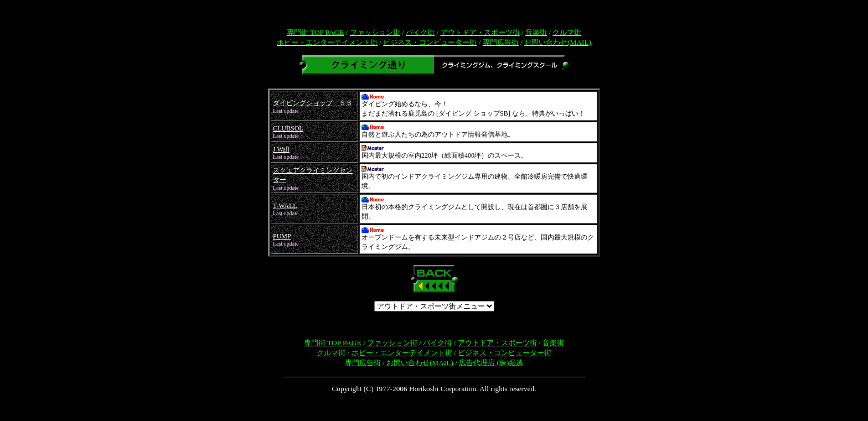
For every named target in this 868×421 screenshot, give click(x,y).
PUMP (282, 236)
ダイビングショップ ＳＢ (313, 103)
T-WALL (285, 206)
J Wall (281, 149)
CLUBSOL (288, 128)
